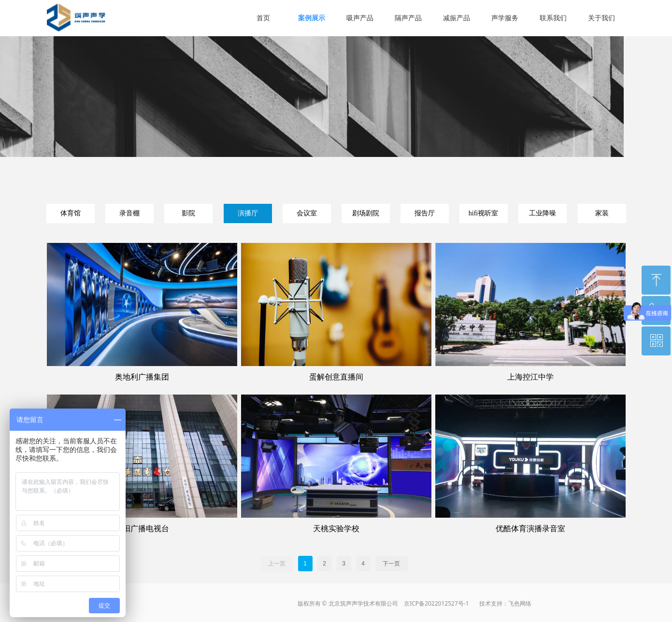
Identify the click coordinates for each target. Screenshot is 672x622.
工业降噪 (543, 213)
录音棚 (129, 213)
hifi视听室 (483, 213)
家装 (602, 213)
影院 (188, 213)
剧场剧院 (366, 213)
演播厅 (248, 213)
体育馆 (71, 213)
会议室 (307, 213)
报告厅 (425, 213)
